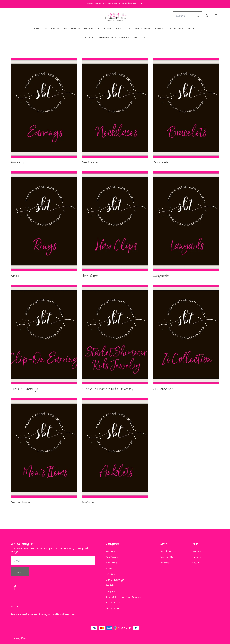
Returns (165, 563)
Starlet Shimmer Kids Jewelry (107, 38)
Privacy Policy (20, 638)
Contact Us (167, 557)
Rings (108, 29)
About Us (166, 551)
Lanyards (111, 591)
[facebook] (15, 587)
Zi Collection (113, 603)
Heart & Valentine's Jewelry (176, 29)
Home (37, 29)
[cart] (216, 16)
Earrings (71, 29)
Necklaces (52, 29)
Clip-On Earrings (115, 580)
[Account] (207, 16)
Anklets (110, 585)
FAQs (196, 563)
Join (20, 572)
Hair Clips (123, 29)
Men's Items (143, 29)
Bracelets (92, 29)
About (138, 38)
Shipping (197, 551)
